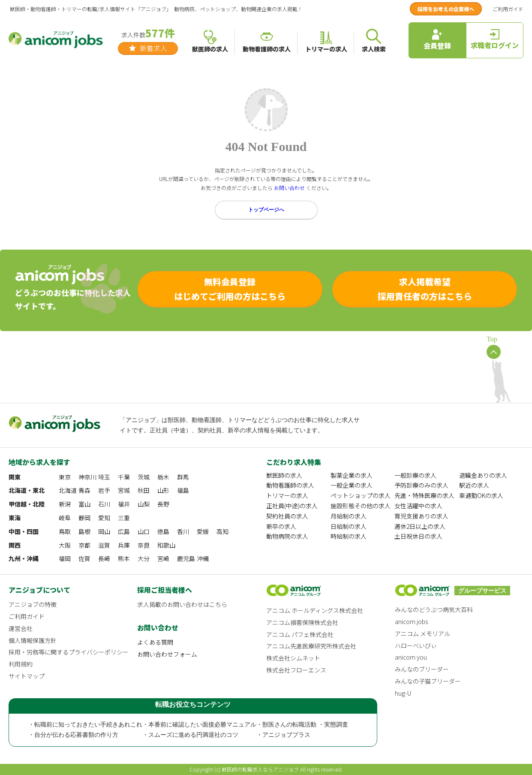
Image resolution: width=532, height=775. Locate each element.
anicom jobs (411, 621)
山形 (163, 490)
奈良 (144, 545)
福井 (124, 504)
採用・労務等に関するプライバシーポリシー (69, 652)
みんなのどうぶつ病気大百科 (434, 609)
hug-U (403, 693)
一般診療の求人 (415, 475)
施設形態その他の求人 (361, 506)
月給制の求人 (349, 516)
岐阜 (65, 518)
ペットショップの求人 (361, 495)
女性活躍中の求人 (418, 506)
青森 (84, 490)
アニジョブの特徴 (33, 604)
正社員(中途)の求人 (292, 506)
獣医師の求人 (284, 475)
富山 (84, 504)
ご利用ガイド (508, 9)
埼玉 (104, 477)
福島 (183, 490)
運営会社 (21, 628)
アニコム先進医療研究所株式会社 (311, 646)
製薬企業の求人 (352, 475)
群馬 (183, 477)
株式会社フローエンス (296, 670)
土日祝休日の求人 (418, 536)
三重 (124, 518)
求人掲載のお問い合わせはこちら (182, 604)
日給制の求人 (349, 526)
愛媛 (203, 531)
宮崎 (163, 558)
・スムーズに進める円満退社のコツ (190, 735)
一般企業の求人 (352, 485)
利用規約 (21, 664)
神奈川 (87, 477)
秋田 (144, 490)
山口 (144, 531)
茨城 (144, 477)
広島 (124, 531)
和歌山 (166, 545)
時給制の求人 (349, 536)
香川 (183, 531)
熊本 (124, 558)
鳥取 (65, 531)
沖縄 (203, 558)
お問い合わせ (289, 188)
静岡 (84, 518)
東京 (65, 477)
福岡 (65, 558)
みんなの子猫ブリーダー (428, 681)
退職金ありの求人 (483, 475)
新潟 (65, 504)
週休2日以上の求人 (420, 526)
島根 (84, 531)
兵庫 (124, 545)
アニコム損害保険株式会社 (302, 622)
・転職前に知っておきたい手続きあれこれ (85, 725)
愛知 (104, 518)
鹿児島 (186, 558)
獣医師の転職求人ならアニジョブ (260, 769)
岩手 (104, 490)
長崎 (104, 558)
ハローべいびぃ (416, 645)
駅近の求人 (474, 485)
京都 (84, 545)
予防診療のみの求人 (421, 485)
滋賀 (104, 545)
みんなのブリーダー (422, 669)
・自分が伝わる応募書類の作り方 (73, 735)
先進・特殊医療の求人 (424, 495)
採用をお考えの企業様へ (446, 9)
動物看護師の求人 (290, 485)
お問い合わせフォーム (167, 654)
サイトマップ (27, 676)
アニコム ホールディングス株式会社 (315, 610)
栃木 (163, 477)
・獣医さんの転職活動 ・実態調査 (302, 725)
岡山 (104, 531)
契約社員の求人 (287, 516)
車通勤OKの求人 (481, 495)
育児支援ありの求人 (421, 516)
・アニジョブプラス (283, 735)
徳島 (163, 531)
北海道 (68, 490)
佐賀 (84, 558)
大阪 (65, 545)
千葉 (124, 477)
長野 (163, 504)
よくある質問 (155, 642)
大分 (144, 558)
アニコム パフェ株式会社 (300, 634)
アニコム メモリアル (422, 633)
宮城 (124, 490)
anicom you (411, 657)
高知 (222, 531)
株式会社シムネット (293, 658)
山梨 (144, 504)
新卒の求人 (281, 526)
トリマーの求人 (287, 495)
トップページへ (266, 210)
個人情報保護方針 (33, 640)
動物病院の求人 (287, 536)
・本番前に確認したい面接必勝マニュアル (199, 725)
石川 (104, 504)
